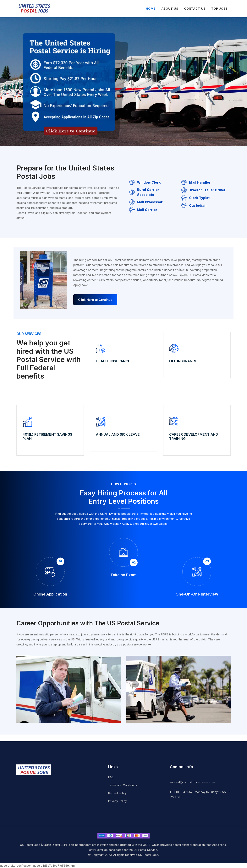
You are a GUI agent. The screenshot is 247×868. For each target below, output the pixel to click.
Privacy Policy (117, 801)
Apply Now (33, 394)
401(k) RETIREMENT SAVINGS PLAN (47, 437)
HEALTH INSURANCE (113, 361)
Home (151, 9)
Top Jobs (220, 9)
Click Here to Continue (95, 300)
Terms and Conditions (123, 785)
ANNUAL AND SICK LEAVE (118, 434)
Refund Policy (117, 793)
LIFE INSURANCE (183, 361)
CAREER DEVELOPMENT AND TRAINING (194, 437)
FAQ (111, 777)
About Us (170, 9)
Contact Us (195, 9)
